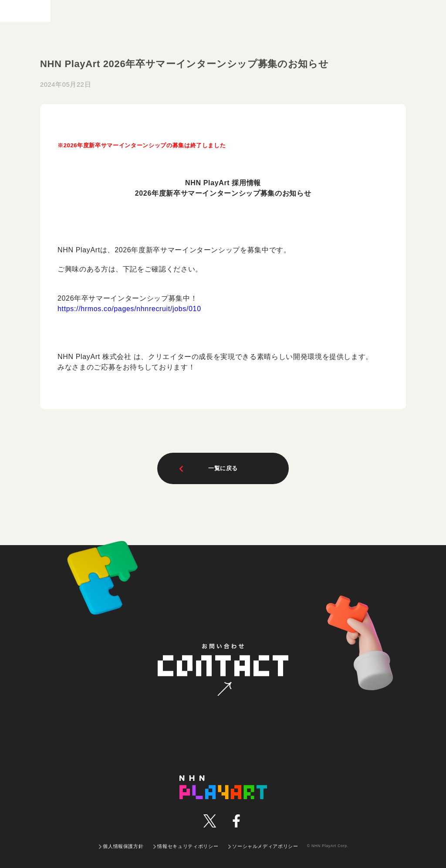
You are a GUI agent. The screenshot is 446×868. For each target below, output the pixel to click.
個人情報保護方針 (123, 846)
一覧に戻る (208, 469)
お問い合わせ (225, 689)
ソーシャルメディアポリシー (265, 846)
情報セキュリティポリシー (188, 846)
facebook (236, 821)
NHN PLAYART (223, 787)
